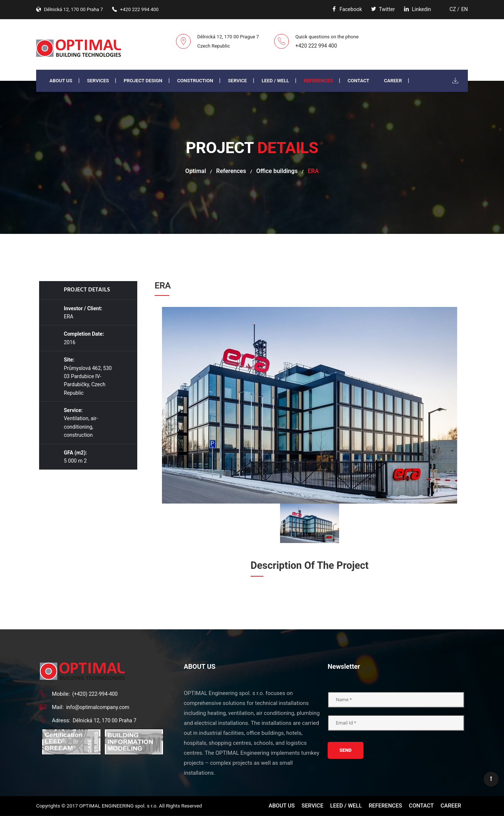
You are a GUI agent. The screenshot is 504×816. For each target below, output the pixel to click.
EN (465, 9)
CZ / (454, 9)
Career (393, 81)
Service (237, 81)
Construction (195, 81)
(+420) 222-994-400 (95, 694)
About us (61, 81)
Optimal (196, 171)
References (318, 81)
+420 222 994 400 (316, 46)
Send (346, 750)
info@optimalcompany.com (98, 707)
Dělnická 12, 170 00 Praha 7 (105, 720)
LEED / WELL (275, 81)
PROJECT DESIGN (143, 81)
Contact (358, 81)
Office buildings (277, 171)
